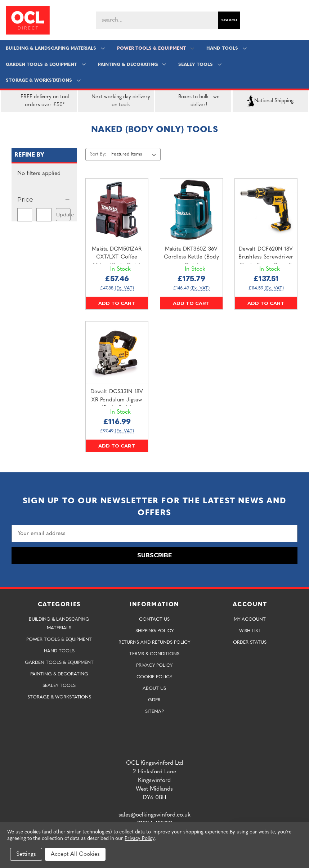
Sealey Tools (200, 65)
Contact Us (154, 619)
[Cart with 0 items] (300, 20)
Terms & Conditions (154, 654)
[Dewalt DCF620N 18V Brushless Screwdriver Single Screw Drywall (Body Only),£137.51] (266, 210)
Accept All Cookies (75, 854)
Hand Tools (226, 48)
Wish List (250, 631)
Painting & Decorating (132, 65)
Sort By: (98, 154)
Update (63, 215)
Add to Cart (117, 303)
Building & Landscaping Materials (55, 48)
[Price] (44, 199)
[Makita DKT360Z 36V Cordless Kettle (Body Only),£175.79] (191, 210)
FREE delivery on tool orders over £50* (36, 101)
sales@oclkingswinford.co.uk (154, 815)
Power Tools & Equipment (156, 48)
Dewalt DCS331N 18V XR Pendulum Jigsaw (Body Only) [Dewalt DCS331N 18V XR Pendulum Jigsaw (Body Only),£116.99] (117, 400)
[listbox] (135, 154)
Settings (26, 854)
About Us (154, 689)
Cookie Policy (154, 677)
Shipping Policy (154, 631)
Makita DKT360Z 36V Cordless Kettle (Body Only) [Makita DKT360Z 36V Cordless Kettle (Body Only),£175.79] (191, 257)
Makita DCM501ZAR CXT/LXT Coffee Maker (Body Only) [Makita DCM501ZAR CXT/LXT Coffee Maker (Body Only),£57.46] (117, 257)
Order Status (250, 642)
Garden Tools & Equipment (46, 65)
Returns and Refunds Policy (154, 642)
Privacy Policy (154, 665)
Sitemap (154, 712)
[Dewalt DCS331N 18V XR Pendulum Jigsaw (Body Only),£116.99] (117, 353)
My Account (250, 619)
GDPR (154, 700)
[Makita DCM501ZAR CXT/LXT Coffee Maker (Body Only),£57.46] (117, 210)
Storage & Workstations (43, 80)
